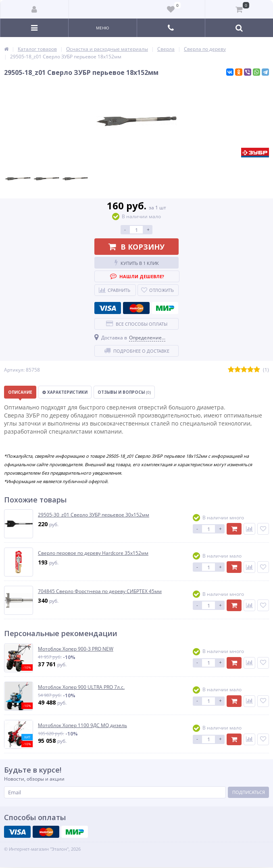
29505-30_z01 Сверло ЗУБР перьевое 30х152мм (94, 515)
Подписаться (249, 792)
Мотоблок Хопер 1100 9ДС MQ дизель (82, 725)
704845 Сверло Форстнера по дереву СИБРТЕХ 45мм (100, 591)
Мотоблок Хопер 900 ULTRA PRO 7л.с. (81, 687)
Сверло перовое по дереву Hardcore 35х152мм (93, 553)
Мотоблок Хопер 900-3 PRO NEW (76, 649)
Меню (103, 28)
